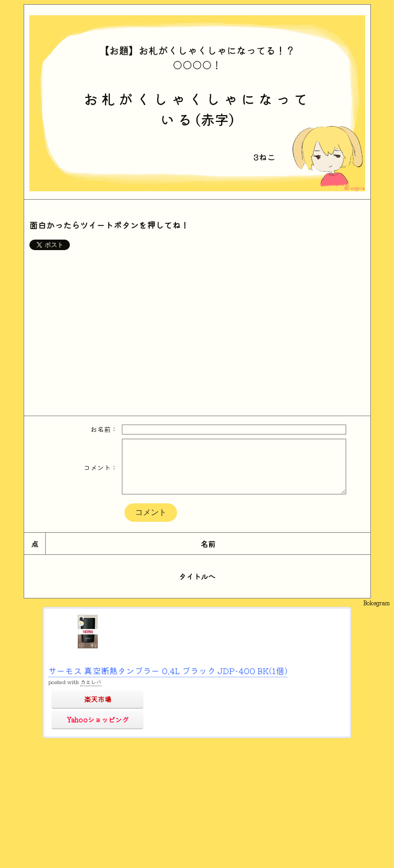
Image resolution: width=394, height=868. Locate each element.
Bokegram (376, 603)
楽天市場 (98, 699)
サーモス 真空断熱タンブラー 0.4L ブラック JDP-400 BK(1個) (168, 670)
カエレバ (91, 682)
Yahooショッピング (98, 720)
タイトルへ (197, 576)
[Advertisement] (197, 332)
